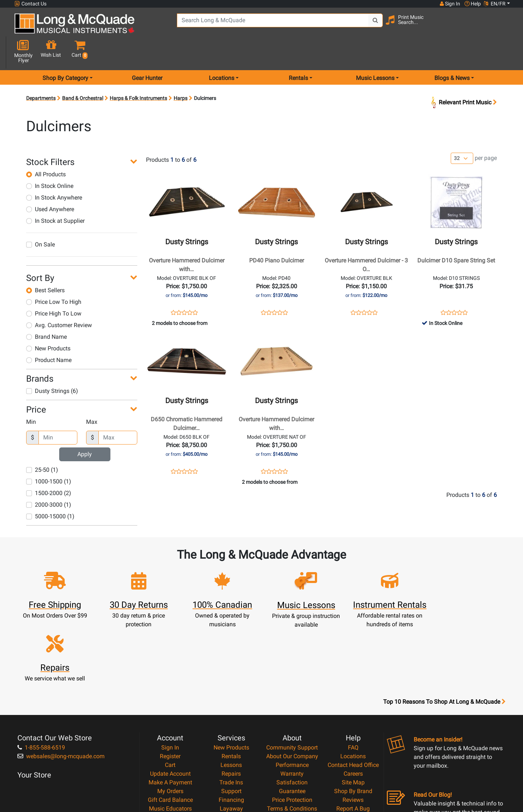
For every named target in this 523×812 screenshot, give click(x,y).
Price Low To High (54, 276)
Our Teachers (292, 755)
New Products (48, 323)
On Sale (40, 219)
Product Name (49, 334)
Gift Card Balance (170, 720)
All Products (46, 148)
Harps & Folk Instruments (138, 72)
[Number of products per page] (462, 133)
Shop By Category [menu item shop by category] (65, 52)
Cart (170, 685)
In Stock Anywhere (54, 172)
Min (31, 396)
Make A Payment (170, 703)
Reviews (353, 720)
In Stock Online (50, 160)
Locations (353, 677)
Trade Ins (231, 703)
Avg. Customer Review (59, 299)
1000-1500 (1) (49, 456)
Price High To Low (54, 288)
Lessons (231, 685)
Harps (181, 72)
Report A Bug (353, 729)
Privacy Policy (292, 738)
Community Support (292, 668)
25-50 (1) (42, 444)
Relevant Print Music (463, 77)
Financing (231, 720)
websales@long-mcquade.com (61, 677)
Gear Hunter (147, 52)
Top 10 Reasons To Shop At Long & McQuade (444, 622)
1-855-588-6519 (41, 668)
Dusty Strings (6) (52, 365)
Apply (85, 428)
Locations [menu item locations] (222, 52)
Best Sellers (45, 264)
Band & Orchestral (83, 72)
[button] (504, 26)
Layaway (231, 729)
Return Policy (292, 746)
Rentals (231, 677)
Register (170, 677)
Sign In (170, 668)
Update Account (170, 694)
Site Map (353, 703)
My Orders (170, 711)
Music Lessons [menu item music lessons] (375, 52)
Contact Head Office (353, 685)
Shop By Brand (353, 711)
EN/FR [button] (495, 4)
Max (92, 396)
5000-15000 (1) (50, 491)
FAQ (353, 668)
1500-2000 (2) (49, 467)
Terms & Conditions (292, 729)
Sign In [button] (450, 4)
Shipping (231, 738)
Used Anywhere (50, 183)
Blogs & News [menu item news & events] (452, 52)
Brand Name (46, 311)
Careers (353, 694)
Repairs (231, 694)
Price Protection (292, 720)
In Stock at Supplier (55, 195)
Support (231, 711)
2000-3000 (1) (49, 479)
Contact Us (31, 4)
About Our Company (292, 677)
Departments (41, 72)
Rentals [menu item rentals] (298, 52)
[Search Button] (374, 25)
